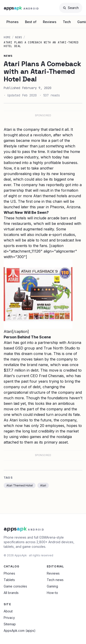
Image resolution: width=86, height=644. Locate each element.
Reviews (50, 22)
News (19, 37)
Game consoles (15, 586)
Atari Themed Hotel (20, 485)
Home (7, 37)
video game (14, 157)
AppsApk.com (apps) (20, 631)
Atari (43, 485)
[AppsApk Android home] (21, 8)
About (8, 611)
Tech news (55, 580)
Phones (12, 22)
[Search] (71, 8)
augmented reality (39, 229)
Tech (67, 22)
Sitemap (10, 624)
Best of (31, 22)
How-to (52, 593)
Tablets (9, 580)
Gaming (52, 586)
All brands (11, 593)
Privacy (9, 618)
